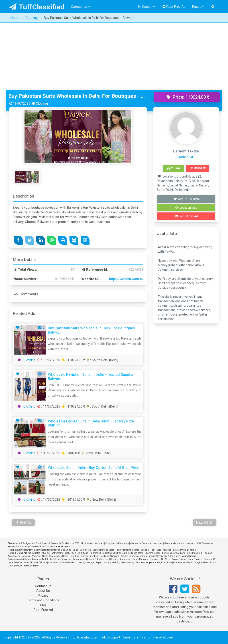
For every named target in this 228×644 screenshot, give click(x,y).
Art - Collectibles (32, 553)
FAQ (43, 605)
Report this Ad (186, 216)
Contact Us (43, 586)
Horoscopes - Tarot (183, 563)
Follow (174, 168)
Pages (198, 7)
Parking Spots (107, 550)
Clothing (29, 360)
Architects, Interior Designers (57, 559)
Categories (81, 7)
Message (198, 168)
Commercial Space (89, 550)
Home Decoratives (51, 556)
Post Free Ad (174, 7)
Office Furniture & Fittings (134, 556)
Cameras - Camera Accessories (147, 543)
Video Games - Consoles (42, 547)
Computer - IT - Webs (160, 559)
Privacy (43, 596)
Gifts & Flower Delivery (35, 563)
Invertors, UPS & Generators (199, 543)
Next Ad (204, 522)
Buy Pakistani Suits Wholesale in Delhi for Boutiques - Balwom (78, 96)
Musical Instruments (53, 553)
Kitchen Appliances (18, 547)
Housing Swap (64, 550)
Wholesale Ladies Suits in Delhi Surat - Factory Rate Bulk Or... (91, 423)
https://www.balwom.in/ (126, 279)
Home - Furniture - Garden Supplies (80, 556)
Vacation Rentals (171, 550)
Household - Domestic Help (62, 563)
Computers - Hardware (117, 543)
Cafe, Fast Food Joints (205, 563)
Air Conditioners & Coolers (45, 543)
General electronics (174, 543)
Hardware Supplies (109, 556)
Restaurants (79, 559)
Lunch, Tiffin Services (98, 559)
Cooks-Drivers (179, 559)
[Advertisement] (114, 56)
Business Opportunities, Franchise (154, 563)
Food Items (138, 553)
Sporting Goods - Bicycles (158, 553)
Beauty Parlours (140, 559)
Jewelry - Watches (31, 556)
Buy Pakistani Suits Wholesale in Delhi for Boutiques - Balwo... (93, 330)
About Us (43, 591)
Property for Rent (47, 550)
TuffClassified (37, 7)
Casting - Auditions (120, 559)
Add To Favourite (186, 199)
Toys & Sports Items (182, 553)
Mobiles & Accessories (92, 543)
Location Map (186, 208)
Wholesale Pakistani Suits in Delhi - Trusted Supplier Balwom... (91, 377)
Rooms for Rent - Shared (128, 550)
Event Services (195, 559)
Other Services (15, 566)
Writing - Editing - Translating (119, 563)
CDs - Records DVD (70, 543)
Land (75, 550)
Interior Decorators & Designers (164, 556)
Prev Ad (24, 522)
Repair (99, 563)
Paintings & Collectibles (102, 553)
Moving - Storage (86, 563)
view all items (63, 547)
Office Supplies (123, 553)
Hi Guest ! (147, 7)
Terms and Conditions (43, 600)
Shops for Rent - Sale (151, 550)
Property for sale (28, 550)
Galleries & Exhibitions (77, 553)
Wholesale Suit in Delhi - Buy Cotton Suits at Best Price (94, 468)
